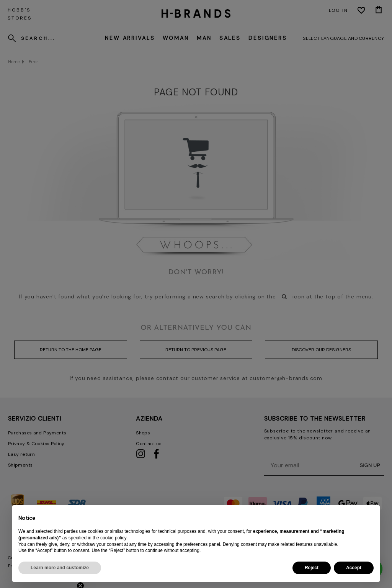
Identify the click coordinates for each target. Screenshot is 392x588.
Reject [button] (312, 568)
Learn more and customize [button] (60, 568)
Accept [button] (354, 568)
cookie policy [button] (113, 538)
